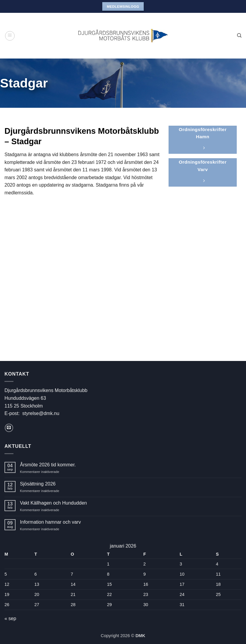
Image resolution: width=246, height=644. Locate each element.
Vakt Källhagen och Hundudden (54, 503)
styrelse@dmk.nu (41, 413)
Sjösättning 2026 (38, 484)
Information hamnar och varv (51, 522)
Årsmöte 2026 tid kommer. (48, 465)
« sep (10, 618)
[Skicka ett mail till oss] (9, 428)
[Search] (239, 36)
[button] (10, 36)
